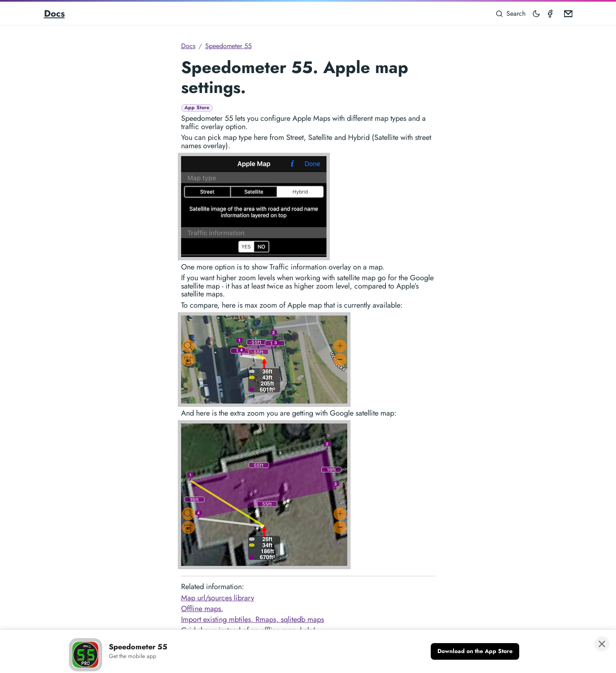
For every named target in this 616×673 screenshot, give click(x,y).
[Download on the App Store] (475, 651)
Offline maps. (202, 609)
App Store (197, 108)
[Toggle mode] (537, 13)
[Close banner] (602, 644)
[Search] (511, 13)
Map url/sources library (218, 598)
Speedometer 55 (228, 46)
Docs (54, 13)
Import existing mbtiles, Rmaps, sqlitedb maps (253, 619)
